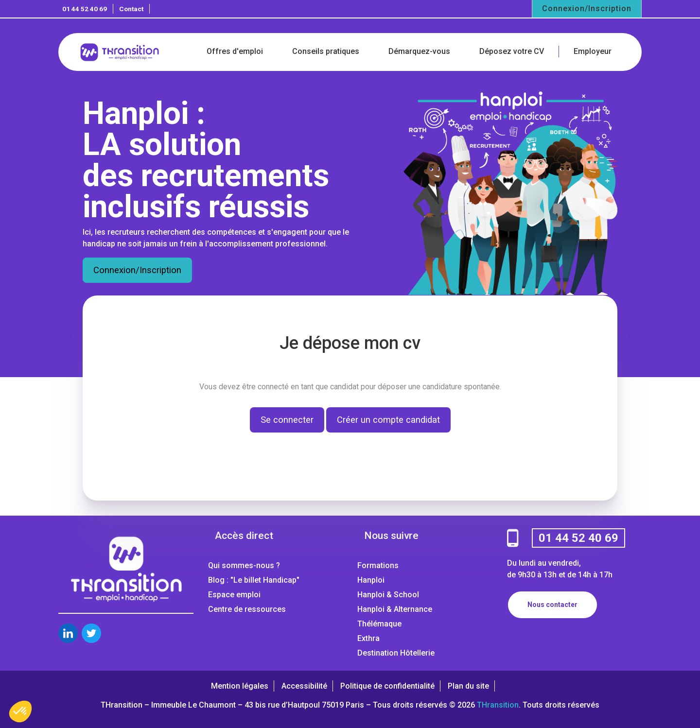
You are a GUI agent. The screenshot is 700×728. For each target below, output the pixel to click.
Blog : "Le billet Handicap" (254, 580)
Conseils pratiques (326, 51)
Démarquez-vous (419, 51)
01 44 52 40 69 (85, 9)
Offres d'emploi (235, 51)
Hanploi (371, 580)
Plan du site (468, 686)
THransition (498, 705)
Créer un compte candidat (388, 420)
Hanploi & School (388, 595)
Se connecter (287, 420)
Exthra (368, 638)
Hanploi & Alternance (395, 609)
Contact (131, 9)
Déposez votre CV (512, 51)
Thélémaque (379, 624)
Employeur (593, 51)
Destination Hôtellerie (396, 653)
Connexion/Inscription (587, 9)
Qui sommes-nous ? (244, 565)
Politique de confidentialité (387, 686)
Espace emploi (234, 595)
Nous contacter (552, 605)
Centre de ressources (247, 609)
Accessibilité (304, 686)
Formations (378, 565)
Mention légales (240, 686)
